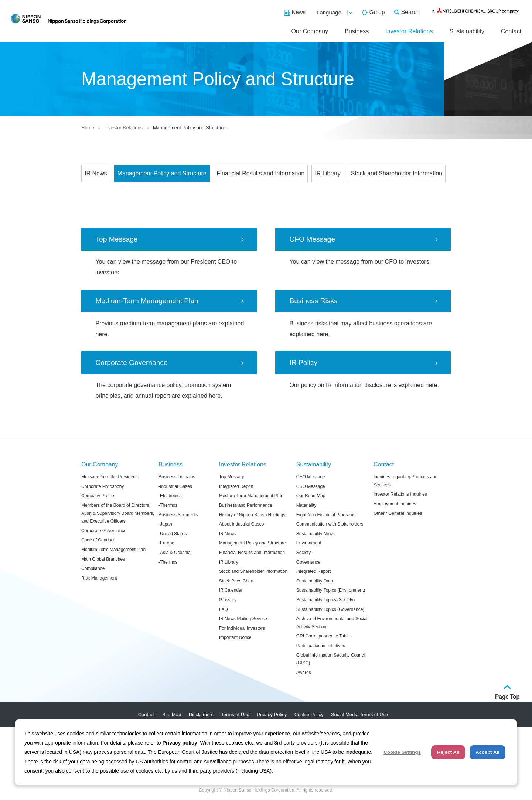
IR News (96, 173)
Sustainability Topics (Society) (326, 600)
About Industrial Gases (241, 524)
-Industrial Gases (175, 486)
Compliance (93, 568)
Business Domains (177, 477)
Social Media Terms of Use (359, 714)
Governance (308, 562)
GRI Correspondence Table (323, 636)
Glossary (228, 600)
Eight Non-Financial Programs (326, 515)
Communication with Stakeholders (330, 524)
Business (357, 31)
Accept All (487, 752)
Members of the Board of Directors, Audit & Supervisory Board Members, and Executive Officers (118, 513)
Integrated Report (236, 486)
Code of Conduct (98, 540)
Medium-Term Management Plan (147, 301)
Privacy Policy (272, 714)
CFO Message (312, 239)
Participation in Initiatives (321, 646)
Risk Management (99, 578)
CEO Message (311, 477)
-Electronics (170, 496)
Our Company (310, 31)
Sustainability (467, 31)
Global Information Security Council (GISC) (331, 659)
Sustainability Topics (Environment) (331, 590)
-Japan (165, 524)
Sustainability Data (315, 581)
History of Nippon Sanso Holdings (252, 515)
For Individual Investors (242, 628)
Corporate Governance (131, 363)
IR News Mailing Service (243, 619)
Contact (511, 31)
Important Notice (235, 637)
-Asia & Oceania (175, 553)
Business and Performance (246, 505)
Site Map (172, 714)
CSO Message (311, 486)
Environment (309, 543)
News (299, 12)
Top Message (116, 239)
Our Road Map (311, 496)
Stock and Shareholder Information (397, 173)
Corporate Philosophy (103, 486)
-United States (173, 534)
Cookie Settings (402, 752)
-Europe (166, 543)
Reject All (448, 752)
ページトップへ (507, 692)
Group (377, 12)
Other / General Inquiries (398, 513)
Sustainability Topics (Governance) (330, 609)
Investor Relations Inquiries (400, 494)
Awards (304, 673)
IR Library (328, 173)
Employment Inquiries (395, 504)
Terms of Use (235, 714)
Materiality (306, 505)
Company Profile (98, 496)
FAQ (224, 609)
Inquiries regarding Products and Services (405, 481)
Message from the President (109, 477)
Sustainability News (316, 534)
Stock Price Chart (236, 581)
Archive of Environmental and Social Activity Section (332, 623)
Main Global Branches (103, 559)
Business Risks (313, 301)
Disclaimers (201, 714)
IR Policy (303, 363)
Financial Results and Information (261, 173)
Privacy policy (180, 743)
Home (88, 128)
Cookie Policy (309, 714)
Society (303, 553)
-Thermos (168, 505)
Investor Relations (409, 31)
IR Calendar (231, 590)
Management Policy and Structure (162, 173)
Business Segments (178, 515)
